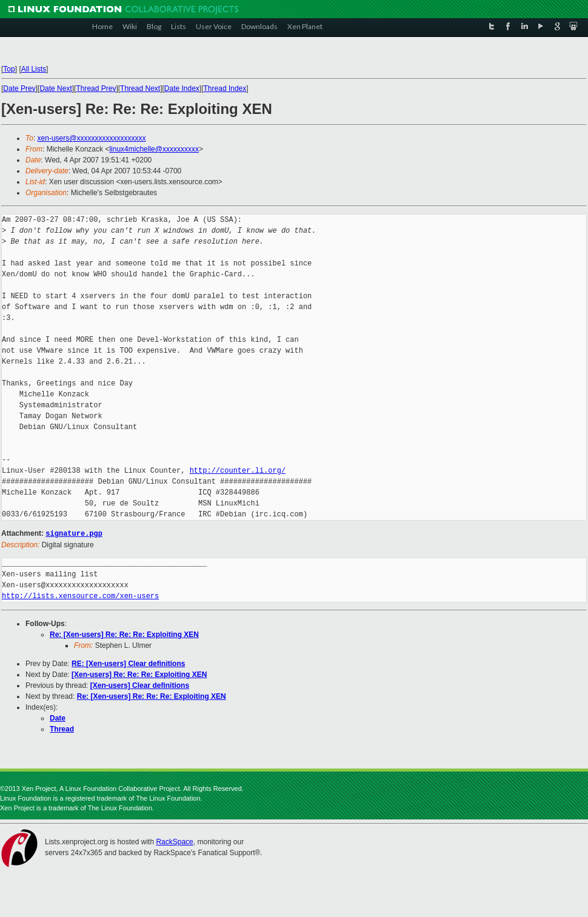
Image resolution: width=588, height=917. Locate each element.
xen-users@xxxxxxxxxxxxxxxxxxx (92, 138)
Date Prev (19, 88)
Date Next (55, 88)
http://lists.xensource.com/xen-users (80, 595)
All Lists (34, 69)
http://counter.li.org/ (238, 471)
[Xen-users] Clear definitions (140, 685)
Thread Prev (96, 88)
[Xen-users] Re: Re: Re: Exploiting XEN (139, 674)
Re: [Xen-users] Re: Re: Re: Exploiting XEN (124, 634)
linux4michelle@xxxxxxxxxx (154, 149)
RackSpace (174, 841)
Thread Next (140, 88)
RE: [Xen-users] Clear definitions (128, 663)
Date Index (182, 88)
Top (9, 69)
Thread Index (225, 88)
